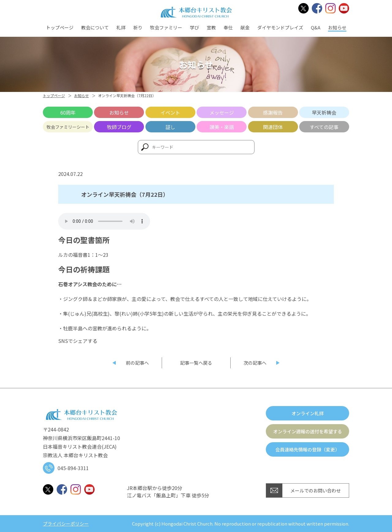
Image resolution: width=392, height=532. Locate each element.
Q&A (316, 27)
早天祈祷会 (324, 112)
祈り (138, 27)
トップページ (60, 27)
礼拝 (121, 27)
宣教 (211, 27)
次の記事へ (255, 363)
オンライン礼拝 (308, 413)
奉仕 (228, 27)
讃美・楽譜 (222, 127)
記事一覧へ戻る (196, 363)
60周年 (68, 112)
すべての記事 (324, 127)
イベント (170, 112)
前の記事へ (137, 363)
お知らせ (337, 27)
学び (194, 27)
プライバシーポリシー (66, 524)
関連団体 (273, 127)
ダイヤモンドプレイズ (280, 27)
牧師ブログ (119, 127)
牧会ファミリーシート (68, 127)
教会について (95, 27)
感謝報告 (273, 112)
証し (170, 127)
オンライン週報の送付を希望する (308, 431)
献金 (245, 27)
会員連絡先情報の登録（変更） (307, 449)
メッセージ (222, 112)
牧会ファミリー (166, 27)
